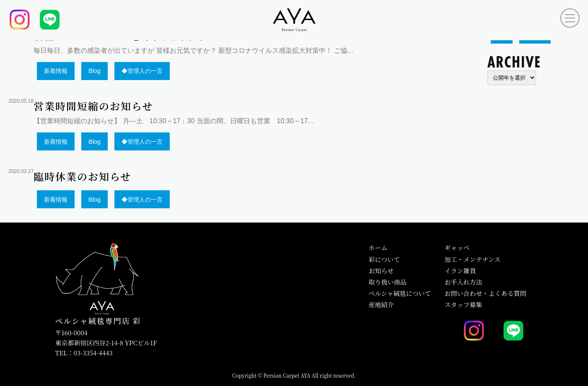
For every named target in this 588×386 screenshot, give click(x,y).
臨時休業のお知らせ (82, 177)
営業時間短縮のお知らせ (93, 107)
